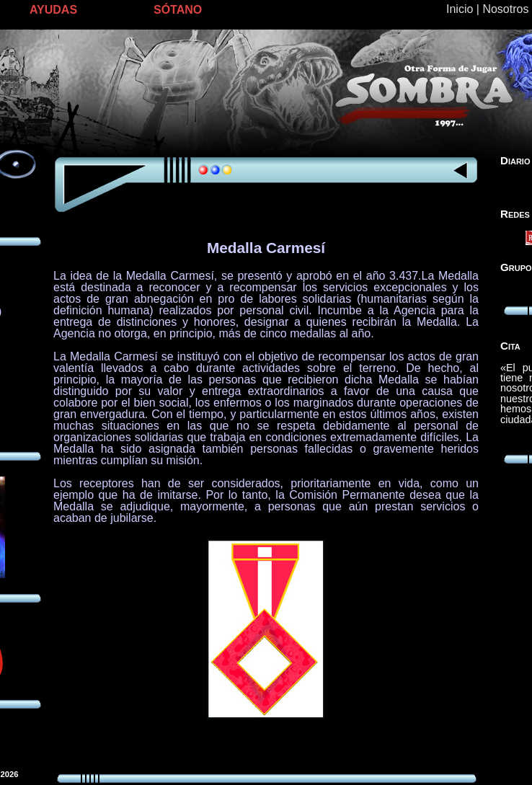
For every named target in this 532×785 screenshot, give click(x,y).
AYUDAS (53, 10)
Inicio (460, 9)
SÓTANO (178, 10)
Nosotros (505, 9)
